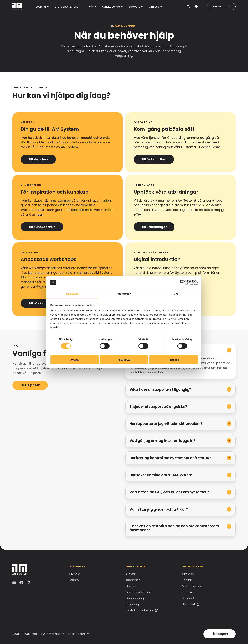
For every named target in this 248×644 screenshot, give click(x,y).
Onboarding (135, 598)
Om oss (188, 574)
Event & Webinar (138, 592)
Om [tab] (176, 294)
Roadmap (30, 634)
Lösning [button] (41, 7)
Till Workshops (40, 303)
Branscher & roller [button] (67, 7)
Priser (92, 6)
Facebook (22, 583)
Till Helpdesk (38, 159)
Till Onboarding (154, 159)
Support (188, 598)
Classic (74, 574)
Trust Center (77, 634)
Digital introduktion (140, 610)
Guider (131, 586)
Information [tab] (124, 294)
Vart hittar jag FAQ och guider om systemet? (169, 492)
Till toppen (219, 634)
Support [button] (134, 7)
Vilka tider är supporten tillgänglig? (160, 389)
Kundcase (133, 580)
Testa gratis (221, 6)
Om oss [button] (154, 7)
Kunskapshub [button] (111, 7)
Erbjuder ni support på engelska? (158, 406)
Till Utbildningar (154, 227)
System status (51, 634)
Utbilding (132, 604)
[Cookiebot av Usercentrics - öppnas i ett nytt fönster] (183, 282)
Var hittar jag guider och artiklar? (159, 509)
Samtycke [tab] (72, 294)
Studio (74, 580)
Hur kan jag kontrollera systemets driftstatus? (170, 458)
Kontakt (188, 592)
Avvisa (75, 360)
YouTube (15, 583)
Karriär (187, 580)
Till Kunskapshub (42, 227)
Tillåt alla (174, 360)
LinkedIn (29, 583)
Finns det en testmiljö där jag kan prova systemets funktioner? (174, 528)
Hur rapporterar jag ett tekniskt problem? (166, 424)
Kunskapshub (136, 567)
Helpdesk (189, 604)
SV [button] (199, 7)
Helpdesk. (36, 373)
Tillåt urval (124, 360)
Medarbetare (192, 586)
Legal (16, 634)
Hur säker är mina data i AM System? (162, 475)
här (161, 372)
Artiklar (131, 574)
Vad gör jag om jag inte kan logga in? (162, 441)
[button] (188, 7)
